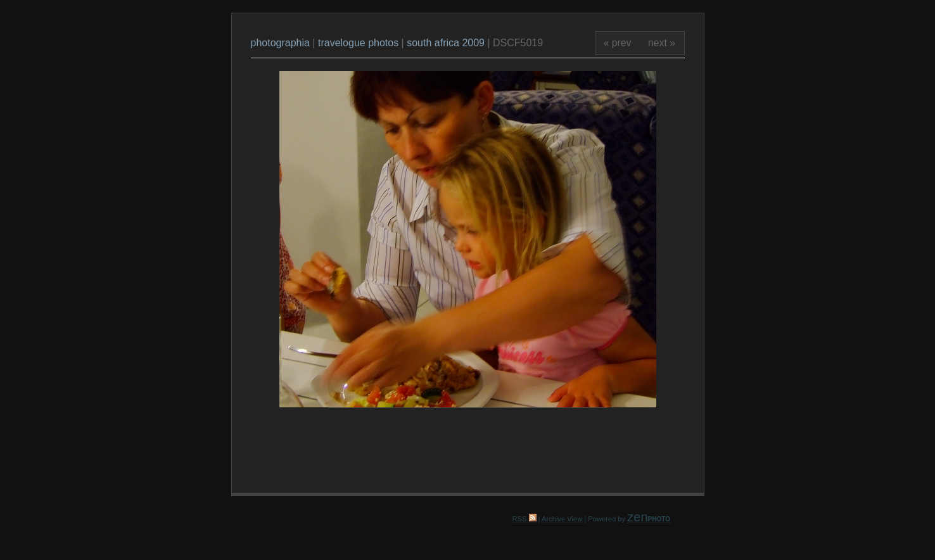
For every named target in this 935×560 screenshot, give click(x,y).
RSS (524, 519)
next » (662, 43)
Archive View (562, 519)
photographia (282, 43)
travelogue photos (358, 43)
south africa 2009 (446, 43)
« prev (618, 43)
